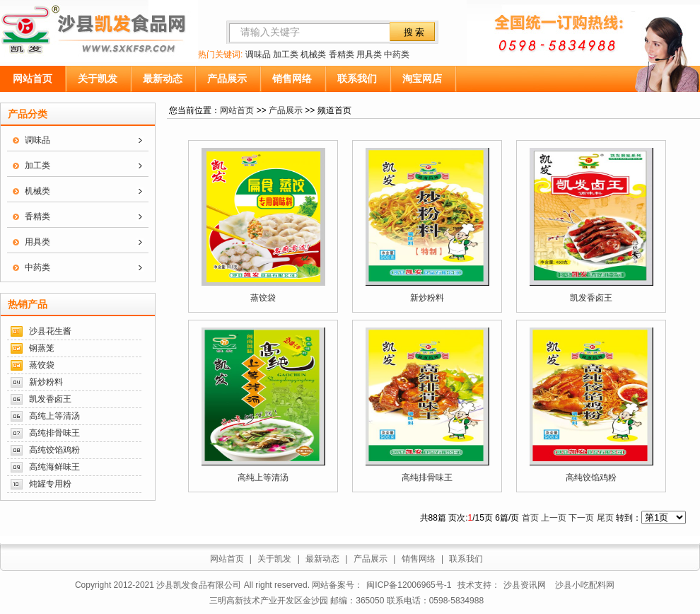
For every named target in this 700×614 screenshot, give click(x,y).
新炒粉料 (46, 382)
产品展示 (227, 79)
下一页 (581, 518)
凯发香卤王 (50, 399)
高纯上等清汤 (54, 416)
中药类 (397, 54)
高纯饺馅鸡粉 (54, 450)
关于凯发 (98, 79)
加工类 (286, 54)
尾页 (605, 518)
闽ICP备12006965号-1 (409, 585)
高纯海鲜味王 (54, 467)
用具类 (369, 54)
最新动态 (163, 79)
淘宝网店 (422, 79)
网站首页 (33, 79)
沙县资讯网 (525, 585)
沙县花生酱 (50, 331)
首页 (530, 518)
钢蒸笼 (42, 348)
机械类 (313, 54)
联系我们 (357, 79)
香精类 (342, 54)
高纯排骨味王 (54, 433)
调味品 (258, 54)
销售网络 (292, 79)
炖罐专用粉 (50, 484)
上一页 (554, 518)
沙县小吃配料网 (585, 585)
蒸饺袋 (42, 365)
